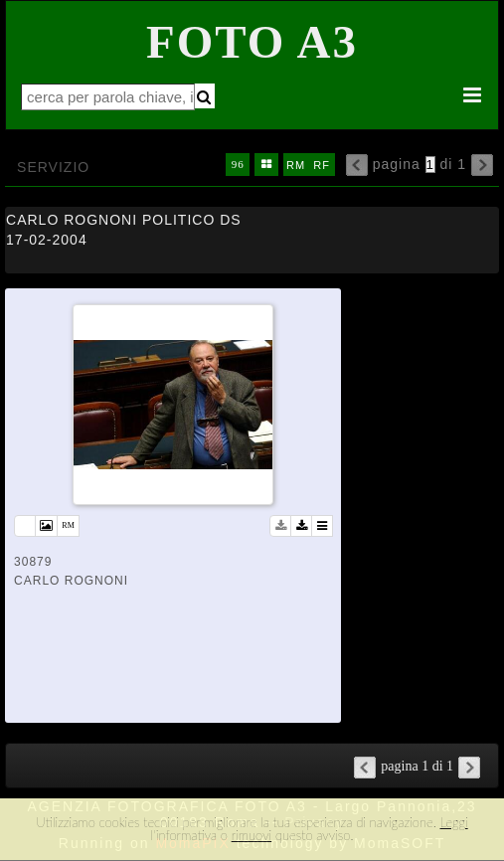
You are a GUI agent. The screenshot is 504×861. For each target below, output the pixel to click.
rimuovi (252, 835)
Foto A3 (252, 42)
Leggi (454, 822)
